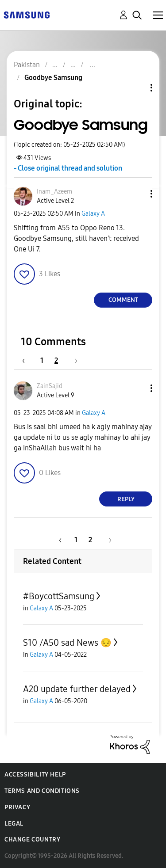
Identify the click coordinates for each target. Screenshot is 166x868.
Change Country (32, 839)
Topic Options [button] (136, 88)
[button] (137, 194)
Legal (14, 824)
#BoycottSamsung (59, 596)
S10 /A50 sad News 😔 (67, 643)
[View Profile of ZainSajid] (50, 386)
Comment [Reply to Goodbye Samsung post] (123, 300)
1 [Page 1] (42, 360)
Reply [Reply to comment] (126, 499)
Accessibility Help (35, 775)
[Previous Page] (28, 360)
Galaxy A (93, 214)
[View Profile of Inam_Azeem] (54, 192)
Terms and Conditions (42, 791)
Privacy (17, 807)
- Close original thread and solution (68, 168)
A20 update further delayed (77, 689)
